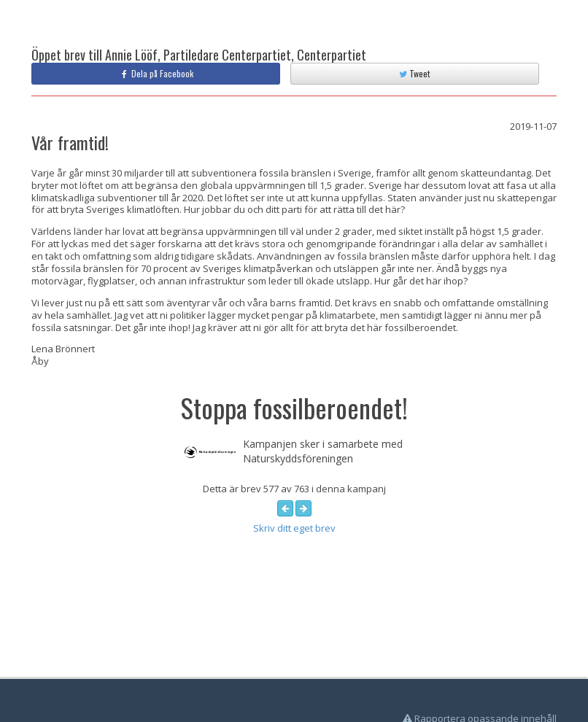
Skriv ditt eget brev (294, 528)
